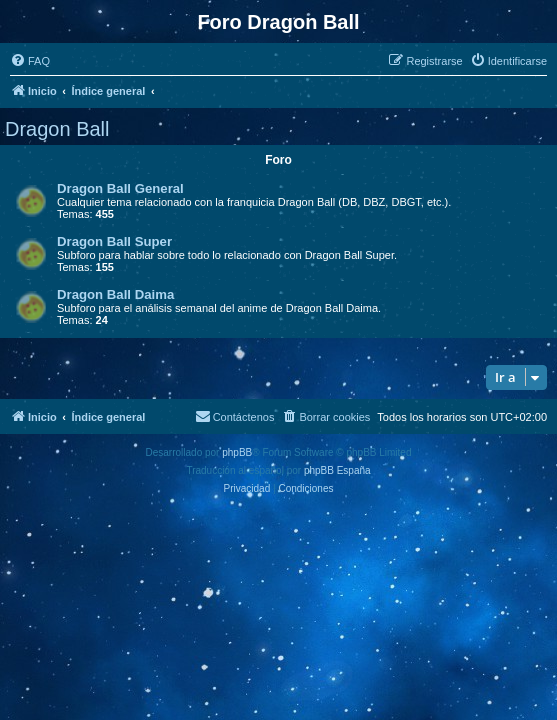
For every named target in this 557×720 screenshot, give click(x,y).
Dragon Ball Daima (115, 294)
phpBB (237, 452)
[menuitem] (30, 61)
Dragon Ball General (120, 188)
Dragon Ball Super (114, 241)
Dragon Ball (57, 129)
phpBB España (337, 470)
